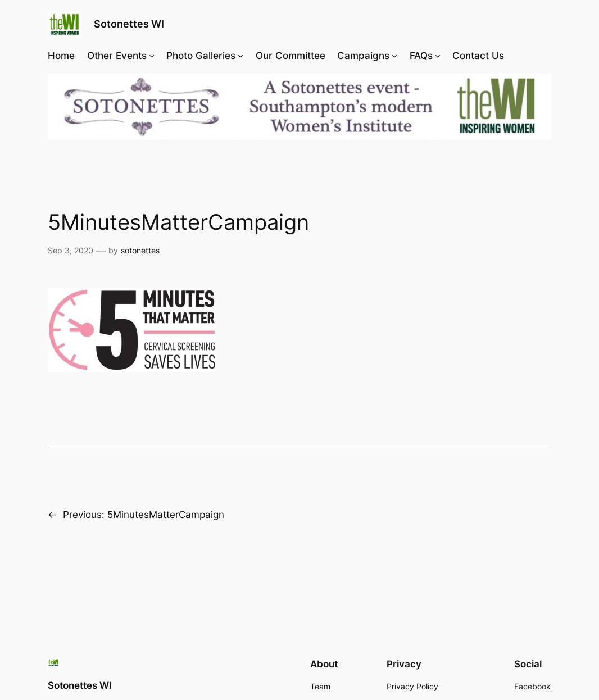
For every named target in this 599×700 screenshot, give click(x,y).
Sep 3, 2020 (71, 250)
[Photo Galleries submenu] (240, 56)
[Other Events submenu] (152, 56)
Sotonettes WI (129, 24)
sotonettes (140, 250)
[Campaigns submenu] (394, 56)
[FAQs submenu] (438, 56)
